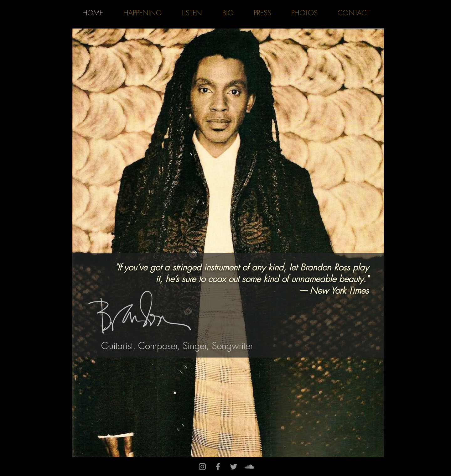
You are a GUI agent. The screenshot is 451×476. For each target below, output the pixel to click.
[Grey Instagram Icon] (202, 467)
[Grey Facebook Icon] (218, 467)
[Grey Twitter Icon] (234, 467)
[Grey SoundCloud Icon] (249, 467)
